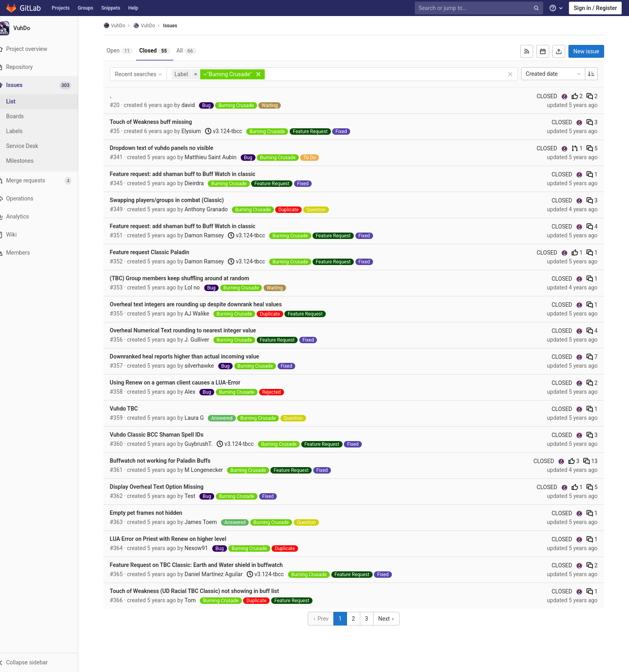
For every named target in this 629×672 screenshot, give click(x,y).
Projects (61, 8)
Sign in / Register (595, 8)
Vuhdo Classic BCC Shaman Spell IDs (162, 435)
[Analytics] (44, 217)
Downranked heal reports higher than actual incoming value (189, 356)
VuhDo (119, 25)
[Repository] (44, 67)
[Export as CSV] (564, 51)
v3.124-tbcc (229, 131)
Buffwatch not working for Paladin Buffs (165, 461)
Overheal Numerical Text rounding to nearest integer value (188, 330)
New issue (591, 51)
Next (391, 619)
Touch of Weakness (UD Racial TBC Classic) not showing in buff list (199, 591)
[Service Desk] (44, 146)
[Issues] (45, 85)
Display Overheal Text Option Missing (162, 487)
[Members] (44, 253)
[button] (44, 662)
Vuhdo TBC (129, 409)
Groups (86, 8)
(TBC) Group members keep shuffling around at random (184, 278)
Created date (559, 74)
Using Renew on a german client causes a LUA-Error (180, 383)
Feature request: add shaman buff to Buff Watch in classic (188, 174)
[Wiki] (44, 235)
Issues (175, 26)
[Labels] (44, 131)
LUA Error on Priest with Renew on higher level (173, 539)
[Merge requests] (44, 181)
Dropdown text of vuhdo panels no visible (166, 148)
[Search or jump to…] (480, 8)
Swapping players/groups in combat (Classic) (172, 200)
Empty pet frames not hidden (151, 513)
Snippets (111, 8)
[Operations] (44, 199)
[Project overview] (44, 49)
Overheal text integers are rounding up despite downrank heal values (201, 304)
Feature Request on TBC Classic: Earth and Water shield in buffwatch (201, 565)
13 (596, 461)
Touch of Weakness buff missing (156, 122)
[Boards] (44, 116)
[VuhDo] (44, 28)
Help (133, 8)
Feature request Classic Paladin (154, 252)
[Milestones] (44, 161)
